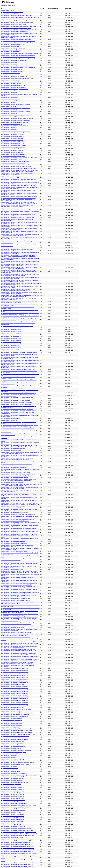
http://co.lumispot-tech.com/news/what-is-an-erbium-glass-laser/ (16, 402)
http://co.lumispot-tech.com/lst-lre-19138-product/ (13, 798)
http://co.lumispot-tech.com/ (8, 10)
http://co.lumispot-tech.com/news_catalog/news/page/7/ (14, 695)
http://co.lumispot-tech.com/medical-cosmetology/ (13, 163)
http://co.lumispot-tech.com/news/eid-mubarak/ (12, 508)
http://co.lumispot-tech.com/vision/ (9, 766)
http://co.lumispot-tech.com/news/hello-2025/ (12, 450)
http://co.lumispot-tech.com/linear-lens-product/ (12, 133)
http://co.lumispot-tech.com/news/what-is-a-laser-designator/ (15, 401)
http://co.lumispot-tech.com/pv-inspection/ (11, 784)
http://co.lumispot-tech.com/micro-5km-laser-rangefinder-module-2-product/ (19, 855)
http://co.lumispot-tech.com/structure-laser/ (11, 812)
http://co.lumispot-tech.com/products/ (10, 727)
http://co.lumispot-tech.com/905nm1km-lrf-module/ (13, 45)
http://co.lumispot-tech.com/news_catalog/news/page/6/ (14, 693)
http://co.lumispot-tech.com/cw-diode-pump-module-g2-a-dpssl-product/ (18, 68)
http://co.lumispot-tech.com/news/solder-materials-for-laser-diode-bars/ (18, 626)
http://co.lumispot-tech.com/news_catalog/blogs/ (13, 684)
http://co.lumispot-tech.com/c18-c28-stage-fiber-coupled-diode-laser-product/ (19, 53)
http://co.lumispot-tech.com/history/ (9, 97)
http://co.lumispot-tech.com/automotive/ (11, 52)
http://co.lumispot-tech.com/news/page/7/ (11, 337)
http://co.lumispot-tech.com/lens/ (9, 127)
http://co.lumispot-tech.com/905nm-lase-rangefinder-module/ (16, 843)
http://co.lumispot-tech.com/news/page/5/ (11, 333)
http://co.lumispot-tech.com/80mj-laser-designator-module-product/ (17, 852)
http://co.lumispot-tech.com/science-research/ (12, 780)
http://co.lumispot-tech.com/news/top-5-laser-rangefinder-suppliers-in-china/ (19, 583)
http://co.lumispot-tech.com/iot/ (8, 103)
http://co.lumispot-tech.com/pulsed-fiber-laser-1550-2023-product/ (17, 731)
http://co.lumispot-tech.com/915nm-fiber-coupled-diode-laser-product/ (18, 839)
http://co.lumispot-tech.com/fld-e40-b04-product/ (13, 814)
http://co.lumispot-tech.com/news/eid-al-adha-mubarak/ (14, 551)
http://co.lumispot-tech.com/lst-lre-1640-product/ (13, 796)
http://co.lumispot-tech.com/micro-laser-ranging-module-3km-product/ (18, 165)
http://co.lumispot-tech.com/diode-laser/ (11, 73)
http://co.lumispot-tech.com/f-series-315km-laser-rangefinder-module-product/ (20, 775)
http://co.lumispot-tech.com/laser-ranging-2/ (11, 124)
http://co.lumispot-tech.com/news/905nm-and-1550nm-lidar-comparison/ (18, 186)
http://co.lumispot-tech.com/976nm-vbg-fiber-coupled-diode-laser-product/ (19, 832)
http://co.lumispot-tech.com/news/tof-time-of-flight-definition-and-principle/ (19, 393)
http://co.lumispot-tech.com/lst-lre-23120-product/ (13, 800)
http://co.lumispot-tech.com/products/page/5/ (12, 724)
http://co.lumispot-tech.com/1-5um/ (9, 14)
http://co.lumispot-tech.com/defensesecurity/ (12, 786)
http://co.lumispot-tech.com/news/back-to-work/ (12, 482)
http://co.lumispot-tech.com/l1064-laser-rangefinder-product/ (15, 104)
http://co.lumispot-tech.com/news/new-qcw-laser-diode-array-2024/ (17, 326)
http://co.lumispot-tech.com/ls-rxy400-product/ (12, 138)
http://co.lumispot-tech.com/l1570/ (9, 113)
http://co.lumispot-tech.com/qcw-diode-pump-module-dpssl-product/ (17, 732)
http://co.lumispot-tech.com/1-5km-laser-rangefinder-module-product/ (18, 848)
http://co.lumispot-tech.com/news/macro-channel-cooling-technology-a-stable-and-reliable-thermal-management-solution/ (20, 564)
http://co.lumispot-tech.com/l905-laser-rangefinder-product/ (15, 115)
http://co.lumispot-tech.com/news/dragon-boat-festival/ (14, 543)
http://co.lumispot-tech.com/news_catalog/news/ (13, 708)
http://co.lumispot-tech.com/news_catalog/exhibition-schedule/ (16, 709)
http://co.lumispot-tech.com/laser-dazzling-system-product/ (15, 807)
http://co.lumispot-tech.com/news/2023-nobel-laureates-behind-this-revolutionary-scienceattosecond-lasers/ (17, 174)
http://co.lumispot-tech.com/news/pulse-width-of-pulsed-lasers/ (16, 632)
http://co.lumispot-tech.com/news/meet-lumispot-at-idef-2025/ (16, 600)
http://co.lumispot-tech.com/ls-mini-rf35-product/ (12, 136)
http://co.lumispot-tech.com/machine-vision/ (11, 159)
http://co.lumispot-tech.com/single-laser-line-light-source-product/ (17, 750)
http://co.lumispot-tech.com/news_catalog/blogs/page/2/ (14, 668)
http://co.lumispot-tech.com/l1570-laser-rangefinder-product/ (15, 111)
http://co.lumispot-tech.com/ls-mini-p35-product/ (12, 135)
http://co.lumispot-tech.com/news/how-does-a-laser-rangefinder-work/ (18, 218)
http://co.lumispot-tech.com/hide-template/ (11, 91)
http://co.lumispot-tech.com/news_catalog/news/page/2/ (14, 686)
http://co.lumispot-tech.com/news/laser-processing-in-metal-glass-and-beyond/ (20, 240)
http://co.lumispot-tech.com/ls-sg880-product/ (12, 152)
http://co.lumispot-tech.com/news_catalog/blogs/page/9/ (14, 681)
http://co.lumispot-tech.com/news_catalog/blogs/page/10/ (15, 683)
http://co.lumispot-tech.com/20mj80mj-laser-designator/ (14, 804)
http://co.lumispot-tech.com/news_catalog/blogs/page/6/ (14, 674)
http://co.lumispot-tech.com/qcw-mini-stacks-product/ (14, 738)
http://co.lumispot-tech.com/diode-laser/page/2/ (12, 71)
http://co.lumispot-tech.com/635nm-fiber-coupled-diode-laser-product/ (18, 836)
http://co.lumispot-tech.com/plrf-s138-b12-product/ (13, 827)
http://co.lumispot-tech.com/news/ (9, 420)
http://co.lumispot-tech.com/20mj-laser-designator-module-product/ (17, 866)
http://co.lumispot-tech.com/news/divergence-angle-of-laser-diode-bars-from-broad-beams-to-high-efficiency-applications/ (19, 612)
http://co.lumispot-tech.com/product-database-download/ (15, 716)
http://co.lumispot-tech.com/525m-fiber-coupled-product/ (14, 32)
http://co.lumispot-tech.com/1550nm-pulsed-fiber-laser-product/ (16, 28)
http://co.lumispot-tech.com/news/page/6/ (11, 335)
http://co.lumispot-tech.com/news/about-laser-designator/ (15, 513)
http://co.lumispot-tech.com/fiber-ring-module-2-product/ (14, 89)
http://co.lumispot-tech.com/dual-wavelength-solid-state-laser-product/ (18, 78)
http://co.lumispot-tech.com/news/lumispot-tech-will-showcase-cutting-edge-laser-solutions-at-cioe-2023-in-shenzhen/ (19, 302)
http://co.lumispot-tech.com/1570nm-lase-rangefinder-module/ (16, 841)
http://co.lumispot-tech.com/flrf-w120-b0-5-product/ (13, 825)
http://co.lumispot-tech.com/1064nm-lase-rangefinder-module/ (16, 844)
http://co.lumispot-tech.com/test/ (9, 757)
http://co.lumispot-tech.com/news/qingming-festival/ (13, 506)
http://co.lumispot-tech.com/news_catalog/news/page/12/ (15, 704)
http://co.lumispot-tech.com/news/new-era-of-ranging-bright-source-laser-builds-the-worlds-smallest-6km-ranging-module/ (20, 644)
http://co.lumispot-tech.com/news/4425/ (10, 418)
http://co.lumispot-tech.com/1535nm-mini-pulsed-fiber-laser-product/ (17, 23)
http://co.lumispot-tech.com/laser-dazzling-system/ (13, 811)
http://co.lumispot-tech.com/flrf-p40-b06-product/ (13, 823)
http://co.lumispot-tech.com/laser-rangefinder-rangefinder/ (15, 122)
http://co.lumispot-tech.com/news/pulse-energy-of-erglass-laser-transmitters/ (19, 617)
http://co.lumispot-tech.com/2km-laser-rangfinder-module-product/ (17, 828)
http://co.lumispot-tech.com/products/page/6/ (12, 725)
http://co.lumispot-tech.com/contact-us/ (10, 62)
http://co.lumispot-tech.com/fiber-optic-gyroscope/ (13, 85)
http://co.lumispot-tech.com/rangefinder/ (11, 745)
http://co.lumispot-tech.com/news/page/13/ (11, 344)
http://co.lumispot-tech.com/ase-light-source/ (12, 50)
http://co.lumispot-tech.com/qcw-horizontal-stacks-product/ (15, 736)
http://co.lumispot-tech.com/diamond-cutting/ (12, 69)
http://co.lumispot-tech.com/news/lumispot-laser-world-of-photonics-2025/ (19, 642)
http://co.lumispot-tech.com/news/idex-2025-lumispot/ (14, 468)
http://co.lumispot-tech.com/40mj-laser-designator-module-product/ (17, 865)
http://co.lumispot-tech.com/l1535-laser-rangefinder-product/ (15, 108)
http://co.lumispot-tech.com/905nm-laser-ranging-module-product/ (17, 43)
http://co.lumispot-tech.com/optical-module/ (11, 711)
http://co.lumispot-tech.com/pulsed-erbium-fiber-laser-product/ (16, 729)
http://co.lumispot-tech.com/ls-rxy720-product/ (12, 151)
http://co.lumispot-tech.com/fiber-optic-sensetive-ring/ (14, 87)
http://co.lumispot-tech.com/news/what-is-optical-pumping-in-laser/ (17, 409)
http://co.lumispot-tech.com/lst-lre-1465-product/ (13, 795)
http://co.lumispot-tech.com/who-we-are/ (11, 772)
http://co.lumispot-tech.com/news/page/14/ (11, 351)
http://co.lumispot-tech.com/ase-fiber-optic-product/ (13, 48)
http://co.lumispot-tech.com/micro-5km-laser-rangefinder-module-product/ (19, 805)
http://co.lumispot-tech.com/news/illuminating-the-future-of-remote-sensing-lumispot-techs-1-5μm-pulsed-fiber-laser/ (19, 229)
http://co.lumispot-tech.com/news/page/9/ (11, 340)
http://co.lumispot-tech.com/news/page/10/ (11, 342)
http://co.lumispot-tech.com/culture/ (9, 64)
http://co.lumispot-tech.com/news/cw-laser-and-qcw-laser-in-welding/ (17, 208)
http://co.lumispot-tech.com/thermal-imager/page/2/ (13, 759)
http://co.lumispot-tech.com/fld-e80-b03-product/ (13, 820)
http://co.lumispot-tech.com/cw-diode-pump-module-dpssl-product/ (17, 66)
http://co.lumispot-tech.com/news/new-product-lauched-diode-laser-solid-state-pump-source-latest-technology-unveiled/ (20, 316)
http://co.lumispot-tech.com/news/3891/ (10, 176)
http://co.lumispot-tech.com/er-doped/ (10, 80)
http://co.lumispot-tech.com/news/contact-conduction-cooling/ (16, 637)
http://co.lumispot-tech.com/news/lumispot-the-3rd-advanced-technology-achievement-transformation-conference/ (18, 559)
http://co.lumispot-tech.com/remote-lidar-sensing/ (13, 779)
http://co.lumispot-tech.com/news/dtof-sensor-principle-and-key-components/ (19, 210)
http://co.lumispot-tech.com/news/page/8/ (11, 338)
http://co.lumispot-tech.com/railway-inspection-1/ (13, 777)
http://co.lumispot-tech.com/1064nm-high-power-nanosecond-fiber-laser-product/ (20, 17)
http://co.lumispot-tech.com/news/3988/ (10, 178)
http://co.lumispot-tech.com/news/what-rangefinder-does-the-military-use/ (19, 411)
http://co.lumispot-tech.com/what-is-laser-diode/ (12, 770)
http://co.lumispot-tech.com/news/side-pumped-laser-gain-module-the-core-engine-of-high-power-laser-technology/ (19, 510)
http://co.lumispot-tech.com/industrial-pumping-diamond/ (14, 782)
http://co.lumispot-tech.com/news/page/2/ (11, 328)
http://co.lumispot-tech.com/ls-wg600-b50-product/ (13, 154)
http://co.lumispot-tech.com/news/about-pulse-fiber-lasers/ (15, 521)
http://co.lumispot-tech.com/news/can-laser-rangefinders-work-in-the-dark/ (19, 474)
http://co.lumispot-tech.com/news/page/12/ (11, 347)
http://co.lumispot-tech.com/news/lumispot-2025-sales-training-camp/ (18, 519)
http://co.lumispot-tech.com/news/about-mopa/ (12, 569)
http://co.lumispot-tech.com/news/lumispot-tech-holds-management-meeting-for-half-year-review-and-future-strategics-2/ (20, 284)
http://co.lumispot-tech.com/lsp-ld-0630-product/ (12, 791)
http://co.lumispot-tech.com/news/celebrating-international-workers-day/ (18, 514)
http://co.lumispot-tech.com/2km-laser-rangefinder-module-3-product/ (18, 850)
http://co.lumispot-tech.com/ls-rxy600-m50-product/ (13, 147)
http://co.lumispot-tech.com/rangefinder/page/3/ (12, 743)
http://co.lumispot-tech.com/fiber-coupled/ (11, 84)
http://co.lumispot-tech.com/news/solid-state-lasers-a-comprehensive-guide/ (19, 353)
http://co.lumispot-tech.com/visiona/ (10, 768)
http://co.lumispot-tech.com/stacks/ (9, 754)
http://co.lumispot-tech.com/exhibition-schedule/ (12, 837)
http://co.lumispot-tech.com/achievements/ (11, 46)
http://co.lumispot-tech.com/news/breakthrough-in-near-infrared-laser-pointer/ (19, 196)
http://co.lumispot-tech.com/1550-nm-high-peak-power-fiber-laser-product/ (19, 26)
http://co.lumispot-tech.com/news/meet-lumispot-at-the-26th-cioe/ (17, 585)
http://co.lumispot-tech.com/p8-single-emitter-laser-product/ (15, 715)
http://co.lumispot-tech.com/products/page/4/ (12, 722)
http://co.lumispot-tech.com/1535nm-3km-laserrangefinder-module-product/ (19, 21)
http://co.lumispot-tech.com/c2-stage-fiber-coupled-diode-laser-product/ (18, 55)
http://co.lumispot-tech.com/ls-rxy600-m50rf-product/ (14, 149)
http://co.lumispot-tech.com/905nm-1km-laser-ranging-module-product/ (18, 41)
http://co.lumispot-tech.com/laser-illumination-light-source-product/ (17, 119)
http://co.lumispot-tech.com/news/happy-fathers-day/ (14, 542)
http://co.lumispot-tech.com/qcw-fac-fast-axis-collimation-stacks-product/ (18, 734)
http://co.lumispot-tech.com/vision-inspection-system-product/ (16, 764)
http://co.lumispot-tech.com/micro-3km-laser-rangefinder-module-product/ (19, 853)
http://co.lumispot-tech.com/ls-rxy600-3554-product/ (13, 142)
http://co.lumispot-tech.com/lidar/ (9, 129)
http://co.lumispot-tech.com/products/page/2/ (12, 718)
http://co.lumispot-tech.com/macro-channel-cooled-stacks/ (15, 161)
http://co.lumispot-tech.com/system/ (10, 756)
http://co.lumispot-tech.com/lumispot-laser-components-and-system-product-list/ (20, 158)
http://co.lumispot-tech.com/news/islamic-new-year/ (13, 628)
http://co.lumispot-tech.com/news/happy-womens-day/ (14, 466)
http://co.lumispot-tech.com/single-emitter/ (11, 748)
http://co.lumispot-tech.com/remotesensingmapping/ (13, 747)
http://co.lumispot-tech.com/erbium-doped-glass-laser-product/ (16, 82)
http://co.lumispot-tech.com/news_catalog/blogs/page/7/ (14, 677)
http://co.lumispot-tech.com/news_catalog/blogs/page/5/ (14, 676)
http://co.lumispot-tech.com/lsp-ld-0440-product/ (12, 793)
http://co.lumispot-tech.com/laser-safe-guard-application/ (15, 126)
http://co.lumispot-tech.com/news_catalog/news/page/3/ (14, 688)
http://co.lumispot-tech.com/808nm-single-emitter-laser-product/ (16, 39)
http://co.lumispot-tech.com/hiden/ (9, 93)
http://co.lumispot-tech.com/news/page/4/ (11, 331)
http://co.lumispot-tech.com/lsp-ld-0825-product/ (12, 789)
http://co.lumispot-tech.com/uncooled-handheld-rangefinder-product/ (17, 763)
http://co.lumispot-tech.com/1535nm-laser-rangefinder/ (14, 809)
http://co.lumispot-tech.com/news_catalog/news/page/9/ (14, 699)
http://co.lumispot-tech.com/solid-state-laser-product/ (14, 752)
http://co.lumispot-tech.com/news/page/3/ (11, 330)
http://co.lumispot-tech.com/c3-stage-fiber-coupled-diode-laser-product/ (18, 57)
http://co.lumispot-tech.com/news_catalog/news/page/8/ (14, 697)
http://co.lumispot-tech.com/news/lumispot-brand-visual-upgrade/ (17, 248)
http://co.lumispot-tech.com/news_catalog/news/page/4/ (14, 690)
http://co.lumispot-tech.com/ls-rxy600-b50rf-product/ (13, 145)
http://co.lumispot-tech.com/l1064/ (9, 106)
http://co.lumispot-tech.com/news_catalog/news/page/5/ (14, 692)
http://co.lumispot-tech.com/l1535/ (9, 110)
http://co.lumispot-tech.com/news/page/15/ (11, 349)
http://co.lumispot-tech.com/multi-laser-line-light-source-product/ (16, 167)
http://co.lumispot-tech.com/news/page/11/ (11, 346)
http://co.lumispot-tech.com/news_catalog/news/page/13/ (15, 706)
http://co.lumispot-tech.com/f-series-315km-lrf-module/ (14, 773)
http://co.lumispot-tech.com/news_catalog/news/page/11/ (15, 702)
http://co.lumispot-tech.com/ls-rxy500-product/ (12, 140)
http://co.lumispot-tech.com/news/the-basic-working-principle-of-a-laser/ (18, 369)
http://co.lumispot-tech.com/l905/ (9, 117)
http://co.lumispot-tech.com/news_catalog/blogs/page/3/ (14, 670)
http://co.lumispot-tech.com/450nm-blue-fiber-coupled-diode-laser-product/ (19, 834)
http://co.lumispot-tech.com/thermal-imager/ (11, 761)
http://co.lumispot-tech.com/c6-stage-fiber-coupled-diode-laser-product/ (18, 59)
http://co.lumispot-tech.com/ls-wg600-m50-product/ (13, 156)
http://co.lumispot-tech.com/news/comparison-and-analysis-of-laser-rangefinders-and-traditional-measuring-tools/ (17, 206)
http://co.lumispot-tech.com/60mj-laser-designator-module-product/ (17, 863)
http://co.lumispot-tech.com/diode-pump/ (11, 75)
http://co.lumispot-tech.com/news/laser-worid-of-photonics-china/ (16, 464)
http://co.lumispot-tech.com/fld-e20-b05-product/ (13, 816)
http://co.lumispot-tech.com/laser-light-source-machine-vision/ (16, 120)
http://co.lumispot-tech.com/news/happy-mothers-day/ (14, 562)
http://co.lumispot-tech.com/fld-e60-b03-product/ (13, 818)
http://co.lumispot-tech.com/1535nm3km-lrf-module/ (13, 24)
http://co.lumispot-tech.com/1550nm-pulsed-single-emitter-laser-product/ (18, 30)
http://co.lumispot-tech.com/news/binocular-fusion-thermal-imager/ (17, 476)
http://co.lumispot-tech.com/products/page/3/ (12, 720)
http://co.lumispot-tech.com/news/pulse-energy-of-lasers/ (15, 478)
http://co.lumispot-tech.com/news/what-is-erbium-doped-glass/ (16, 404)
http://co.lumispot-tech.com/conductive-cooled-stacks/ (14, 61)
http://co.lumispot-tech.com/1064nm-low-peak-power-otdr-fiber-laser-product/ (19, 19)
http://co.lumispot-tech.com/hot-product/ (11, 99)
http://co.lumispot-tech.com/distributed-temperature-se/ (14, 77)
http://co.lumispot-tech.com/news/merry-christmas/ (13, 449)
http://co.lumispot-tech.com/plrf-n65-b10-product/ (13, 821)
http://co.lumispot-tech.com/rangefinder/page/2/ (12, 741)
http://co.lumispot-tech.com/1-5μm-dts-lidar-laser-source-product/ (17, 16)
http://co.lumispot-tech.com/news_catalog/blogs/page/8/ (14, 679)
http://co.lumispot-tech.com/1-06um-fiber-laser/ (12, 12)
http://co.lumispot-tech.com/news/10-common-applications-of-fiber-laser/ (18, 168)
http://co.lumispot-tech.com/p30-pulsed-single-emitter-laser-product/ (17, 713)
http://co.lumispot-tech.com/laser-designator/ (12, 802)
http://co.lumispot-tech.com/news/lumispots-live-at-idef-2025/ (16, 599)
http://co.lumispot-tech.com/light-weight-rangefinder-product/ (15, 131)
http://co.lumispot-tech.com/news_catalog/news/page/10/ (15, 700)
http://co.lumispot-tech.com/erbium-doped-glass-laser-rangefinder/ (17, 846)
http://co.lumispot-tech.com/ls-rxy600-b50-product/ (13, 143)
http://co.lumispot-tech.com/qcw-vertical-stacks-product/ (14, 740)
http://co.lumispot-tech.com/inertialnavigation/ (12, 101)
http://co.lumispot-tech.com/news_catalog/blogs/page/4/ (14, 672)
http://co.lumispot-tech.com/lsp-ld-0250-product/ (12, 788)
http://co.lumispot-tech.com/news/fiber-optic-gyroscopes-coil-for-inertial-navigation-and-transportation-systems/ (18, 215)
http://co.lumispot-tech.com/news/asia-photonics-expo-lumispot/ (16, 472)
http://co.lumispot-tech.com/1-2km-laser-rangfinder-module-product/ (17, 830)
